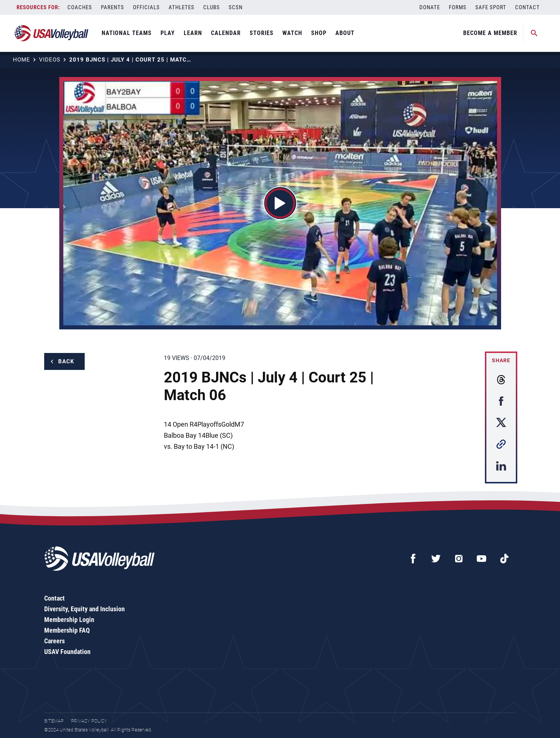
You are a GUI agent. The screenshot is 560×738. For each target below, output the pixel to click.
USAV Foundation (67, 652)
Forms (458, 7)
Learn (193, 33)
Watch (292, 33)
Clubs (212, 7)
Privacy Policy (89, 721)
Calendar (226, 33)
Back (66, 361)
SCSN (236, 7)
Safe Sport (491, 7)
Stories (262, 33)
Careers (54, 641)
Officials (146, 7)
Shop (319, 33)
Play (168, 33)
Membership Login (69, 620)
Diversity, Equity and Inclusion (84, 609)
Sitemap (54, 721)
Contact (527, 7)
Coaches (80, 7)
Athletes (182, 7)
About (345, 33)
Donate (430, 7)
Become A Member (490, 33)
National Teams (127, 33)
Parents (112, 7)
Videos (50, 60)
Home (22, 60)
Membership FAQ (67, 630)
